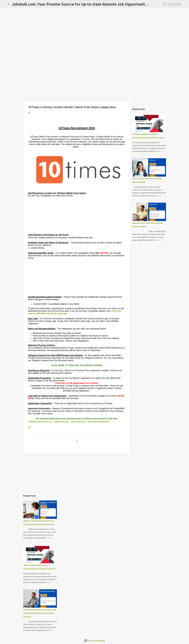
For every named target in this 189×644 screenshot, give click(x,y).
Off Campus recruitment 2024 (40, 422)
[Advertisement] (94, 83)
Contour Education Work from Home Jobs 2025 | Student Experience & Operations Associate (40, 613)
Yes (107, 13)
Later (83, 13)
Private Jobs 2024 (62, 422)
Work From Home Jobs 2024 (98, 422)
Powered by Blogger (94, 641)
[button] (29, 113)
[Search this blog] (169, 4)
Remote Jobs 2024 (78, 422)
